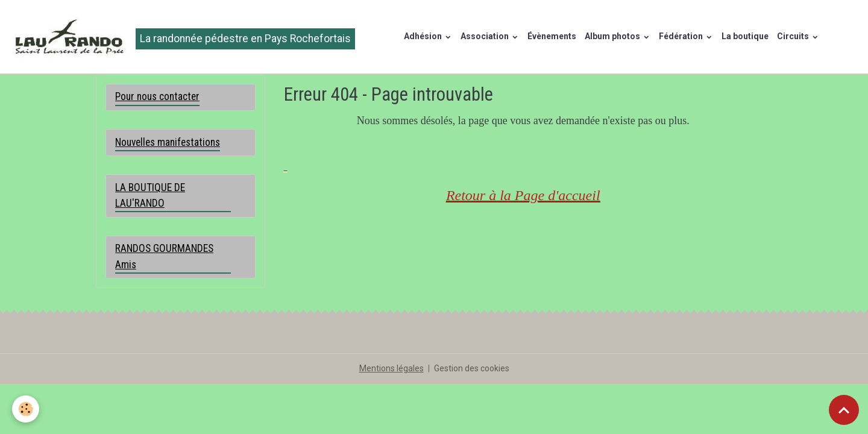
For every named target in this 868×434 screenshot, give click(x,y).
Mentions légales (392, 368)
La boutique (745, 36)
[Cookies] (26, 409)
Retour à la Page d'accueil (523, 195)
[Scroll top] (844, 410)
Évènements (552, 36)
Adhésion (424, 36)
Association (486, 36)
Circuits (794, 36)
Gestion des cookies (472, 368)
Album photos (613, 36)
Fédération (682, 36)
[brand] (182, 37)
